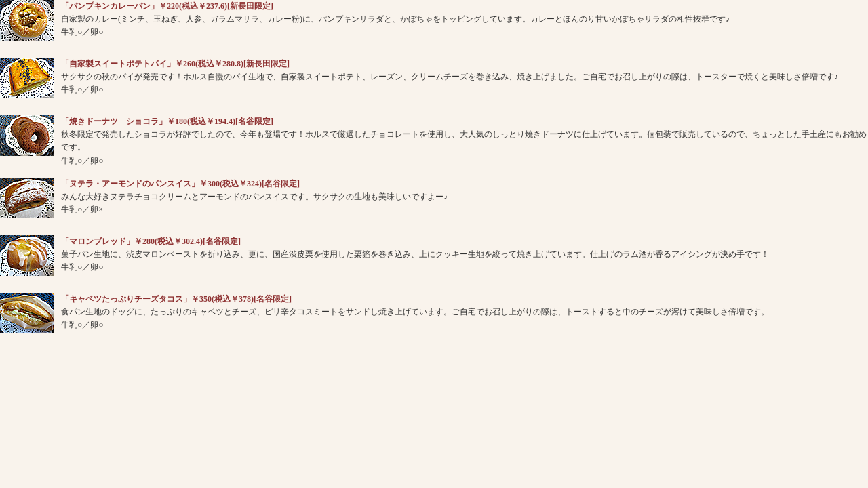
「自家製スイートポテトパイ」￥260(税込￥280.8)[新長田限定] (175, 64)
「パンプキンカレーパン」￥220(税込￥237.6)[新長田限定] (167, 6)
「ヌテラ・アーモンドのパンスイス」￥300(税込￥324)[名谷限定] (180, 184)
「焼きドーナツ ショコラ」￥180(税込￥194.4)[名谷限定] (167, 121)
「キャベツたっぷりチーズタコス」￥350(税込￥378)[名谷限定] (176, 299)
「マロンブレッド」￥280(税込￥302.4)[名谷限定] (151, 241)
